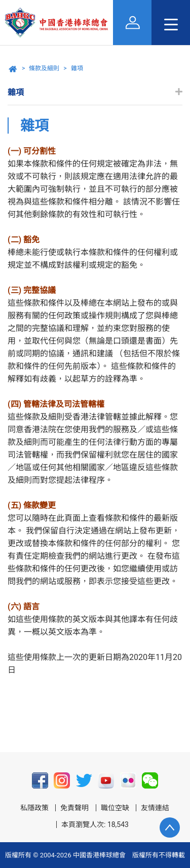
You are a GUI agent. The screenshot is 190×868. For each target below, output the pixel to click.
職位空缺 (115, 808)
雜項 (77, 68)
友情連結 (155, 808)
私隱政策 (34, 808)
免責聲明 (74, 808)
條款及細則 (44, 68)
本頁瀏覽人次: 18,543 (95, 824)
